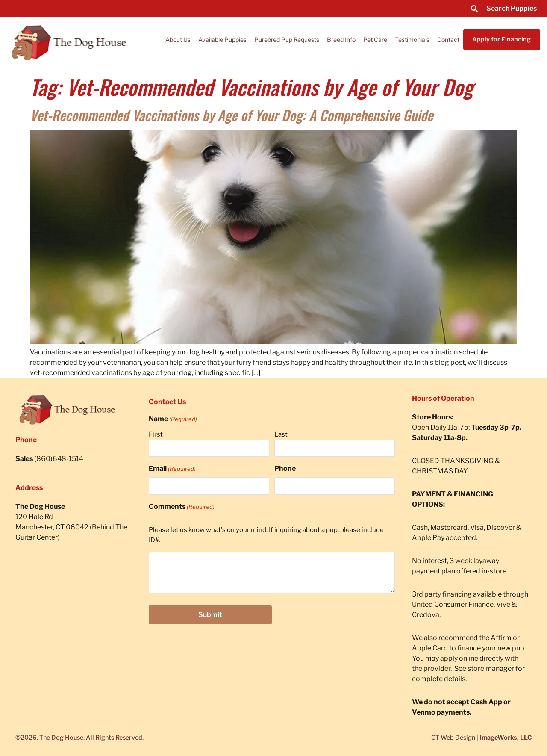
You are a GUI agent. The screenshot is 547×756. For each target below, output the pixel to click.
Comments (182, 507)
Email (172, 469)
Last (281, 434)
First (156, 434)
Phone (285, 468)
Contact (448, 40)
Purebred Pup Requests (287, 40)
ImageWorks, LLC (506, 738)
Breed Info (341, 40)
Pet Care (375, 40)
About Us (178, 40)
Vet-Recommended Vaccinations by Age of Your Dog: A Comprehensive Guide (231, 115)
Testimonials (412, 40)
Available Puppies (222, 40)
